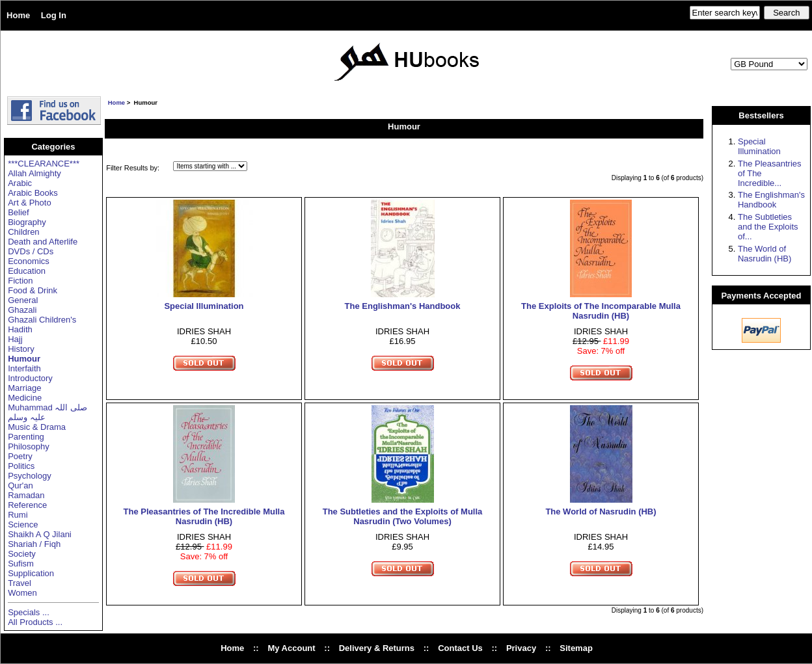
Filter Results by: (133, 168)
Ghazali (22, 310)
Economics (29, 261)
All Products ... (35, 622)
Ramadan (26, 495)
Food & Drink (33, 290)
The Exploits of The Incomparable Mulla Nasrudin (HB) (601, 311)
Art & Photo (29, 203)
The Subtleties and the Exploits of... (768, 227)
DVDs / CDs (31, 251)
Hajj (15, 339)
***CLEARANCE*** (44, 164)
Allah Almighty (34, 173)
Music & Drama (37, 427)
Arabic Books (33, 193)
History (21, 349)
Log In (54, 15)
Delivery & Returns (377, 648)
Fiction (20, 281)
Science (23, 525)
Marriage (24, 388)
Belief (19, 212)
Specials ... (29, 612)
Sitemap (576, 648)
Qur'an (20, 485)
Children (23, 232)
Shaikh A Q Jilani (40, 534)
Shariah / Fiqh (34, 544)
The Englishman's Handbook (403, 306)
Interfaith (24, 368)
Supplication (31, 573)
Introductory (30, 378)
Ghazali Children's (42, 320)
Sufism (21, 564)
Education (27, 271)
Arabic (20, 183)
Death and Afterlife (43, 242)
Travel (20, 583)
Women (22, 593)
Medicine (25, 398)
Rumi (18, 515)
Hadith (20, 329)
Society (22, 554)
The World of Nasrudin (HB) (601, 511)
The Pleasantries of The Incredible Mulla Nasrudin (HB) (204, 516)
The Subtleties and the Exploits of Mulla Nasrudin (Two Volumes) (403, 516)
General (23, 300)
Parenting (26, 437)
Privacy (521, 648)
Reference (27, 505)
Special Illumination (204, 306)
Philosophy (29, 446)
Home (18, 15)
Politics (21, 466)
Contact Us (460, 648)
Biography (27, 222)
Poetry (20, 456)
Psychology (29, 476)
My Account (291, 648)
